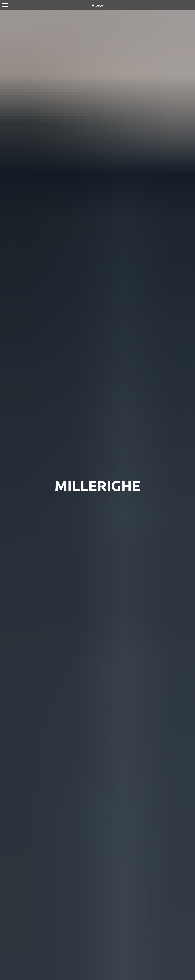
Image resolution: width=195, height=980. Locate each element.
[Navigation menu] (5, 5)
